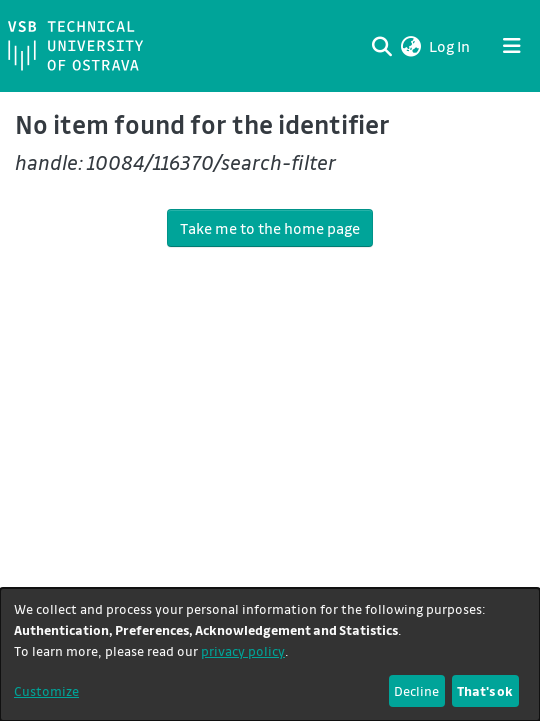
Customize (46, 690)
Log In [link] (450, 46)
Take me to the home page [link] (270, 228)
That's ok (485, 690)
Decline (416, 690)
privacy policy (243, 650)
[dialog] (270, 654)
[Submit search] (381, 46)
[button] (410, 46)
